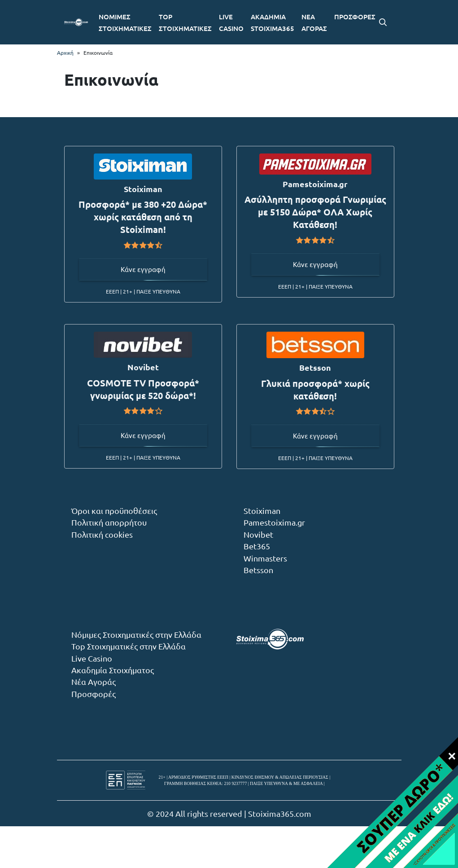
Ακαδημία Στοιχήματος (113, 670)
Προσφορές (94, 694)
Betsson (258, 570)
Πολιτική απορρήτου (109, 522)
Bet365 (257, 546)
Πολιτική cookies (102, 534)
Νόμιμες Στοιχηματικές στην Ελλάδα (136, 634)
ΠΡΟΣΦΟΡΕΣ (355, 17)
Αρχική (65, 53)
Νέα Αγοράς (94, 682)
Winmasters (265, 558)
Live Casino (92, 658)
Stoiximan (262, 511)
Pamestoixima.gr (274, 522)
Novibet (258, 534)
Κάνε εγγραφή (143, 269)
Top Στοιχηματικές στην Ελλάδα (129, 646)
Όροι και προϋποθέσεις (114, 511)
